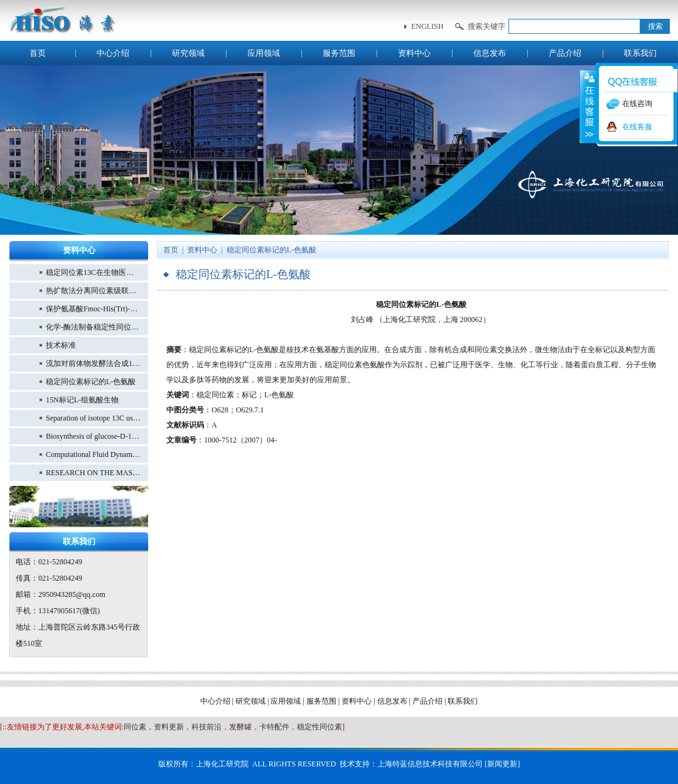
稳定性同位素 (320, 727)
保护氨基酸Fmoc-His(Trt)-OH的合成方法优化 (94, 309)
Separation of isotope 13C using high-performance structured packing (94, 418)
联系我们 (640, 53)
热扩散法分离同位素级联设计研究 (94, 291)
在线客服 (637, 127)
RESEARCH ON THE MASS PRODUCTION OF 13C (94, 473)
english (427, 26)
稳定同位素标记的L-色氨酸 (91, 382)
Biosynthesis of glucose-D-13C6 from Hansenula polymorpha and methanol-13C (94, 436)
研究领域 (188, 53)
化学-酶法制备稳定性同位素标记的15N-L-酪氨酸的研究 (94, 327)
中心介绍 (113, 53)
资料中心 (414, 53)
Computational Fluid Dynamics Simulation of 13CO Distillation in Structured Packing (94, 454)
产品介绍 (565, 53)
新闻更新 (502, 764)
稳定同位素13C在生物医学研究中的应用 (94, 272)
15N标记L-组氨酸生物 (82, 400)
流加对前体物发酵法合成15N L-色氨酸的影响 (94, 363)
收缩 (588, 106)
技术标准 (61, 345)
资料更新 (169, 727)
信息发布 (490, 53)
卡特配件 (274, 727)
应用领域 (264, 53)
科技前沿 (207, 727)
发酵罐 (240, 727)
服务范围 (339, 53)
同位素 (135, 727)
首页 (38, 53)
